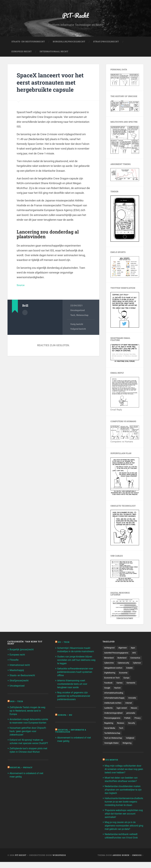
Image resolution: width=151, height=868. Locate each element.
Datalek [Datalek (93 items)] (131, 674)
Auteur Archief (25, 313)
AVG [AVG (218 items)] (137, 654)
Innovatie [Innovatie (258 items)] (135, 705)
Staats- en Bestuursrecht (28, 42)
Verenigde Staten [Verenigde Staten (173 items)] (112, 751)
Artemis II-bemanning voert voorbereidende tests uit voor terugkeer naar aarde (74, 687)
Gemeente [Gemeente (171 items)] (132, 690)
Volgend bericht (78, 330)
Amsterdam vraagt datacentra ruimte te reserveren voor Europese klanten (26, 722)
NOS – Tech (17, 701)
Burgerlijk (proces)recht (23, 650)
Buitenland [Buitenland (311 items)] (123, 659)
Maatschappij (17, 671)
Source (21, 286)
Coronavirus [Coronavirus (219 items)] (110, 664)
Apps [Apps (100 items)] (135, 649)
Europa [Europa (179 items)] (128, 684)
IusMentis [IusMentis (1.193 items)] (109, 715)
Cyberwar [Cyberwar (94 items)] (125, 669)
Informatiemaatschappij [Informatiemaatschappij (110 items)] (115, 705)
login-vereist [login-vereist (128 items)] (123, 715)
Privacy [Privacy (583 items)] (108, 731)
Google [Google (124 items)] (107, 695)
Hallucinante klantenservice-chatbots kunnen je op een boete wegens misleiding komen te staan (124, 809)
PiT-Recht (76, 16)
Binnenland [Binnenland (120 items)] (109, 659)
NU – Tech (64, 643)
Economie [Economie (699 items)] (125, 679)
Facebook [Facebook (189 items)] (109, 690)
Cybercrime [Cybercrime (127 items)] (125, 664)
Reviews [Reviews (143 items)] (132, 731)
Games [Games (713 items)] (120, 690)
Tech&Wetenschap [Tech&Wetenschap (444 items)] (113, 741)
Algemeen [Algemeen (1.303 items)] (124, 649)
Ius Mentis (112, 768)
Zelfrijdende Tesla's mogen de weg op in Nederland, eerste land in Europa (29, 710)
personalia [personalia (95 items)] (133, 720)
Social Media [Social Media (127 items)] (121, 736)
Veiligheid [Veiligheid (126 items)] (131, 746)
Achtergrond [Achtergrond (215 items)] (110, 649)
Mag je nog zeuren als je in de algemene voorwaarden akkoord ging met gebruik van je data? (123, 832)
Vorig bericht (77, 325)
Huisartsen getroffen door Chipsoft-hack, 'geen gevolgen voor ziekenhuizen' (26, 734)
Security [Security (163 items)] (108, 736)
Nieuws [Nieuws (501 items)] (136, 715)
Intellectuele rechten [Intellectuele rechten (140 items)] (113, 710)
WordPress (59, 861)
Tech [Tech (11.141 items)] (133, 736)
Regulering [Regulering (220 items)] (120, 731)
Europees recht (18, 655)
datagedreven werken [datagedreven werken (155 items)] (114, 674)
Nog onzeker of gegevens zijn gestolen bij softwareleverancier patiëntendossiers (75, 699)
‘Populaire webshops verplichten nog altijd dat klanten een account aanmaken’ (123, 820)
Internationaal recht (20, 665)
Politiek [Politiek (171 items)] (129, 725)
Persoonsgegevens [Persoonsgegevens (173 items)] (113, 725)
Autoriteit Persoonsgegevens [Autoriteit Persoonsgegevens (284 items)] (117, 654)
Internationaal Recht (54, 52)
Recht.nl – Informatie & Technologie (72, 733)
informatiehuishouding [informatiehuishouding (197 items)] (115, 700)
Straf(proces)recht (20, 681)
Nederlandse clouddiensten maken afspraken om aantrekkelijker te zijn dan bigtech (124, 797)
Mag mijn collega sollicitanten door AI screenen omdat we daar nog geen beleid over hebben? (123, 777)
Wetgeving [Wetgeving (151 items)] (129, 751)
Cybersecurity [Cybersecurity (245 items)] (111, 669)
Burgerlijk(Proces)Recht (69, 42)
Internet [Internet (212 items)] (130, 710)
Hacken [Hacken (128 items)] (118, 695)
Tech (73, 316)
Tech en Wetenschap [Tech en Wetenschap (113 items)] (114, 746)
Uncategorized (77, 311)
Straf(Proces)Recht (106, 42)
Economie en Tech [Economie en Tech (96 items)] (112, 684)
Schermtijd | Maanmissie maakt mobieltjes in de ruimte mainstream (75, 652)
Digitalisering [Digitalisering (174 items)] (110, 679)
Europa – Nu (65, 717)
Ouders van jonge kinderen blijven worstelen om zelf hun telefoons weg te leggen (76, 664)
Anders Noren (121, 861)
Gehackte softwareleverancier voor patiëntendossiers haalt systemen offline (74, 675)
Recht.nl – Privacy (22, 772)
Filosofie (14, 660)
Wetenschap (82, 316)
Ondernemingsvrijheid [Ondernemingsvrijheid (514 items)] (114, 720)
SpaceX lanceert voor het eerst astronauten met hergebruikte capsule (52, 83)
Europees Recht (22, 52)
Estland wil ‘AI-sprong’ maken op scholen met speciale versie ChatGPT (28, 745)
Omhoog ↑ (138, 861)
